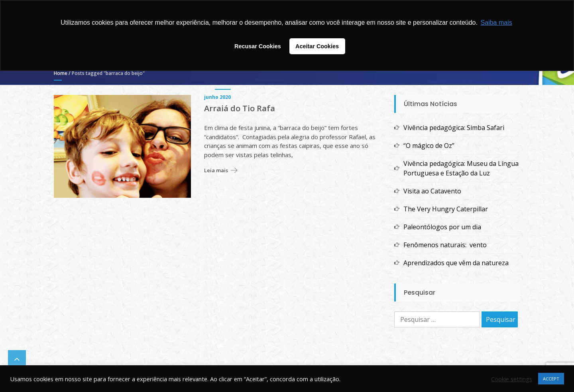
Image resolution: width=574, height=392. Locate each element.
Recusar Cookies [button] (258, 46)
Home (61, 73)
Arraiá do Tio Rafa (240, 108)
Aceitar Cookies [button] (317, 46)
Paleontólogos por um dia (442, 227)
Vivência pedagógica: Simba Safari (454, 128)
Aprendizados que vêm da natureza (456, 263)
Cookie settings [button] (512, 379)
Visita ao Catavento (432, 191)
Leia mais (216, 170)
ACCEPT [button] (551, 379)
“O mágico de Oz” (429, 146)
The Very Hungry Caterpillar (446, 209)
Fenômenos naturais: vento (445, 245)
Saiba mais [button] (496, 23)
